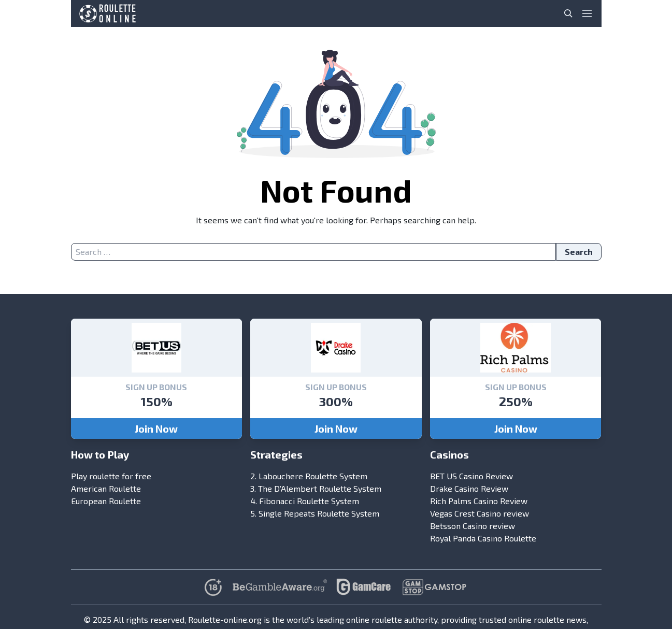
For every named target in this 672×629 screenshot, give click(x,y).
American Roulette (106, 488)
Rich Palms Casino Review (479, 501)
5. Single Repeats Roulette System (315, 513)
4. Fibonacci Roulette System (305, 501)
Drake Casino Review (469, 488)
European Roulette (106, 501)
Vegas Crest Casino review (480, 513)
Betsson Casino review (473, 526)
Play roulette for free (111, 476)
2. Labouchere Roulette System (309, 476)
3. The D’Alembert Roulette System (316, 488)
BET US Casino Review (471, 476)
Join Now (156, 428)
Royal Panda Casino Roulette (483, 538)
